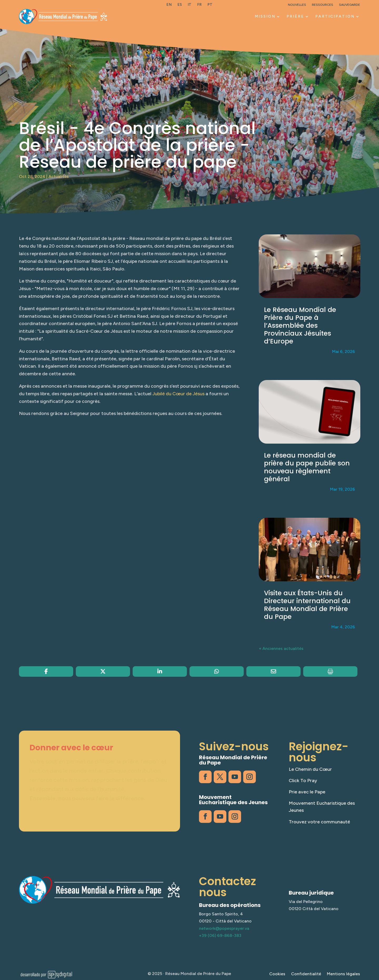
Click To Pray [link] (303, 781)
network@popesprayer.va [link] (224, 928)
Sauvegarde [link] (350, 5)
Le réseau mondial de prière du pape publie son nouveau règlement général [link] (307, 467)
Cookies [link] (277, 974)
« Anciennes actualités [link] (281, 648)
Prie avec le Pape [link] (307, 792)
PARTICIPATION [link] (335, 16)
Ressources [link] (323, 5)
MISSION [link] (265, 16)
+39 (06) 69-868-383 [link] (220, 935)
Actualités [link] (59, 176)
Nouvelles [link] (297, 5)
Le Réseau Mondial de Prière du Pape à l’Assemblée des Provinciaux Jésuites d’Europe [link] (300, 325)
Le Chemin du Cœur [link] (310, 769)
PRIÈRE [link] (295, 16)
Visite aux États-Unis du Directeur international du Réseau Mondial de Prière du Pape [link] (307, 605)
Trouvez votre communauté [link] (319, 822)
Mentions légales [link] (343, 974)
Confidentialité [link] (306, 974)
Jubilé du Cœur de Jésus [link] (178, 394)
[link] (169, 6)
